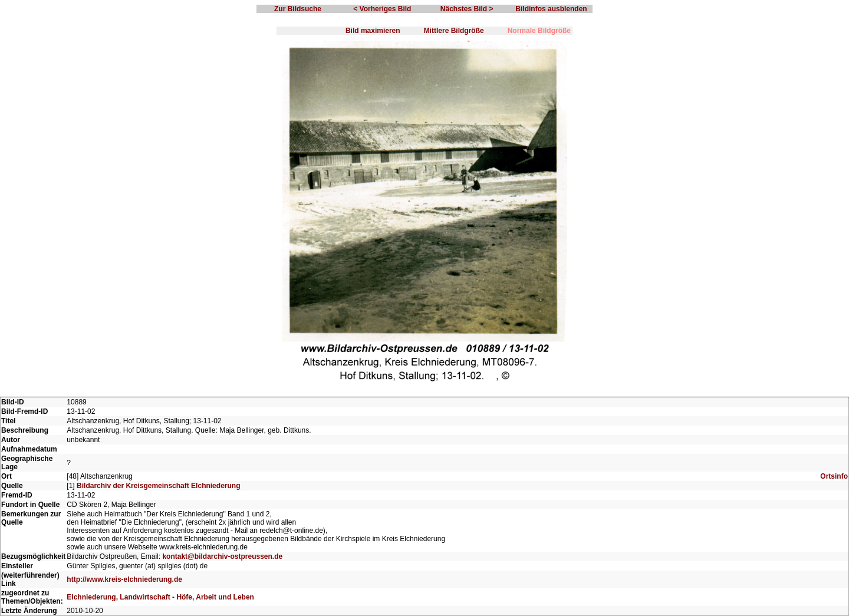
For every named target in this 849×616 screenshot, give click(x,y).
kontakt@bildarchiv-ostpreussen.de (222, 556)
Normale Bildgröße (539, 31)
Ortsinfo (834, 476)
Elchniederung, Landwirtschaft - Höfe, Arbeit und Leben (160, 597)
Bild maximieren (373, 31)
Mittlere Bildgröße (454, 31)
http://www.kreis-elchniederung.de (124, 579)
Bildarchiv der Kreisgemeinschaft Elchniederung (158, 486)
